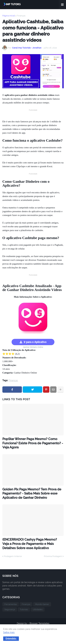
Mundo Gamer (42, 605)
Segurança (10, 610)
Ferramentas (11, 605)
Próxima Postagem (53, 557)
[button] (11, 639)
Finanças (21, 16)
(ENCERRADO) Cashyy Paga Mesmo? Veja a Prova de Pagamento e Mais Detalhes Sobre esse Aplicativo (31, 545)
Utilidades (38, 610)
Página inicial (9, 16)
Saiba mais (9, 632)
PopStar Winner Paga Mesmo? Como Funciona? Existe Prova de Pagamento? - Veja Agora (31, 443)
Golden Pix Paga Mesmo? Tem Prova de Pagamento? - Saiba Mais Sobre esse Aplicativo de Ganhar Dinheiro (31, 494)
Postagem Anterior (13, 557)
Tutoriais (24, 610)
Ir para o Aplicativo (35, 342)
